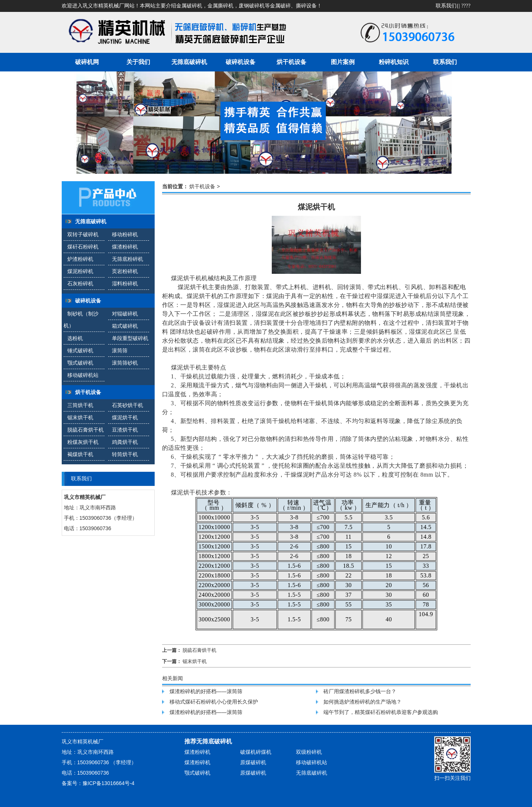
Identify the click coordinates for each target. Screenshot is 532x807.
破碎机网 (87, 62)
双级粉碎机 (309, 752)
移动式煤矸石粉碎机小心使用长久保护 (214, 702)
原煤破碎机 (253, 762)
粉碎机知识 (394, 62)
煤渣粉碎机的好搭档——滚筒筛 (206, 691)
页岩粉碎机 (125, 271)
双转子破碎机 (83, 234)
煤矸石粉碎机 (83, 247)
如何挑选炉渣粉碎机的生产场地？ (362, 702)
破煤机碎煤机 (256, 752)
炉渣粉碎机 (80, 259)
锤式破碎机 (80, 350)
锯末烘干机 (80, 417)
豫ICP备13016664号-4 (109, 783)
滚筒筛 (120, 350)
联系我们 (446, 6)
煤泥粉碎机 (80, 271)
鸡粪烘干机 (125, 442)
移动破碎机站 (83, 375)
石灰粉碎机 (80, 284)
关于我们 (138, 62)
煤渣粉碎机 (125, 247)
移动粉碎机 (125, 234)
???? (466, 6)
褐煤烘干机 (80, 454)
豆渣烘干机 (125, 430)
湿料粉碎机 (125, 284)
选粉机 (75, 338)
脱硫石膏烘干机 (86, 430)
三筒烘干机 (80, 405)
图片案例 (343, 62)
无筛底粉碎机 (128, 259)
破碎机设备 (241, 62)
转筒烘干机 (125, 454)
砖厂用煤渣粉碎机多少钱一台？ (360, 691)
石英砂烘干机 (128, 405)
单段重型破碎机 (130, 338)
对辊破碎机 (125, 314)
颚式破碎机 (80, 363)
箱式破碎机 (125, 326)
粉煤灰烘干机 (83, 442)
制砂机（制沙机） (81, 320)
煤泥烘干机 (125, 417)
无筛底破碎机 (189, 62)
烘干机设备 (291, 62)
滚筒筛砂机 (125, 363)
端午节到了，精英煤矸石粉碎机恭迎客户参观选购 (381, 712)
